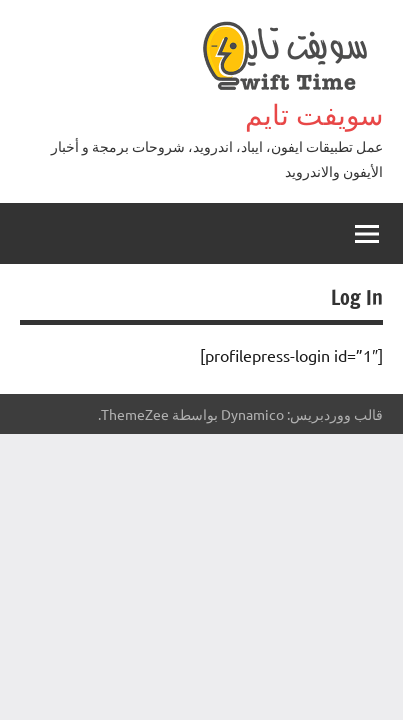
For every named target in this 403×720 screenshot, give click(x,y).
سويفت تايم (314, 114)
